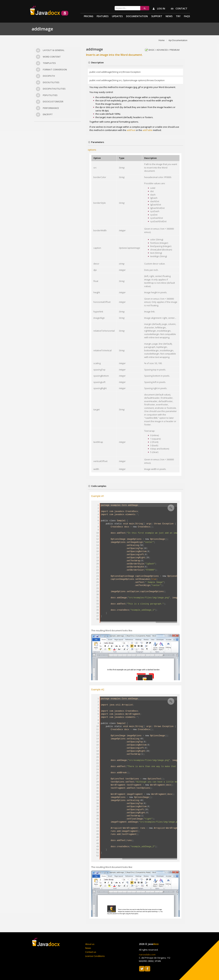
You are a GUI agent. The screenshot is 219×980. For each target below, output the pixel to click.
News (169, 16)
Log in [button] (158, 9)
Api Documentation (178, 40)
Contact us (91, 952)
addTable (147, 130)
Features (103, 16)
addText (131, 130)
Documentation (137, 16)
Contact (178, 9)
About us (90, 944)
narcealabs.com (147, 954)
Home (162, 40)
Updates (117, 16)
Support (157, 16)
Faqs (187, 16)
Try (178, 16)
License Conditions (95, 956)
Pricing (89, 16)
